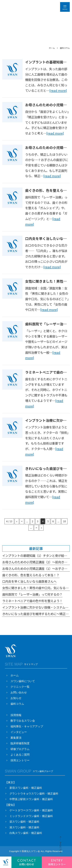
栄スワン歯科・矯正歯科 (24, 822)
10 (64, 521)
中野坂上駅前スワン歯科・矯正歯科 (31, 799)
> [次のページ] (36, 528)
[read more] (58, 90)
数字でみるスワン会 (23, 721)
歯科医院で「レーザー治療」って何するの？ (32, 594)
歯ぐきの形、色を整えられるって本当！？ (31, 575)
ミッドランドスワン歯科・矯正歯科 (31, 816)
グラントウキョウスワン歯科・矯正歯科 (34, 794)
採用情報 (16, 715)
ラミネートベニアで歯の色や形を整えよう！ (32, 601)
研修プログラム (20, 749)
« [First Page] (17, 521)
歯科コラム (17, 704)
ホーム (15, 675)
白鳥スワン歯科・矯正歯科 (26, 833)
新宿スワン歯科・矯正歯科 (26, 788)
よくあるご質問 (20, 755)
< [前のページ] (22, 521)
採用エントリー (20, 760)
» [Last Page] (41, 528)
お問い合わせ (19, 692)
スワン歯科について (23, 681)
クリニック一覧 (20, 687)
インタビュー (19, 732)
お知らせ (16, 698)
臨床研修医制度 (20, 743)
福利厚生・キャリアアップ (27, 726)
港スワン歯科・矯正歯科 (24, 827)
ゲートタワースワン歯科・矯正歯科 (31, 810)
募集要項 (16, 738)
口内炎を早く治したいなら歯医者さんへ (29, 581)
